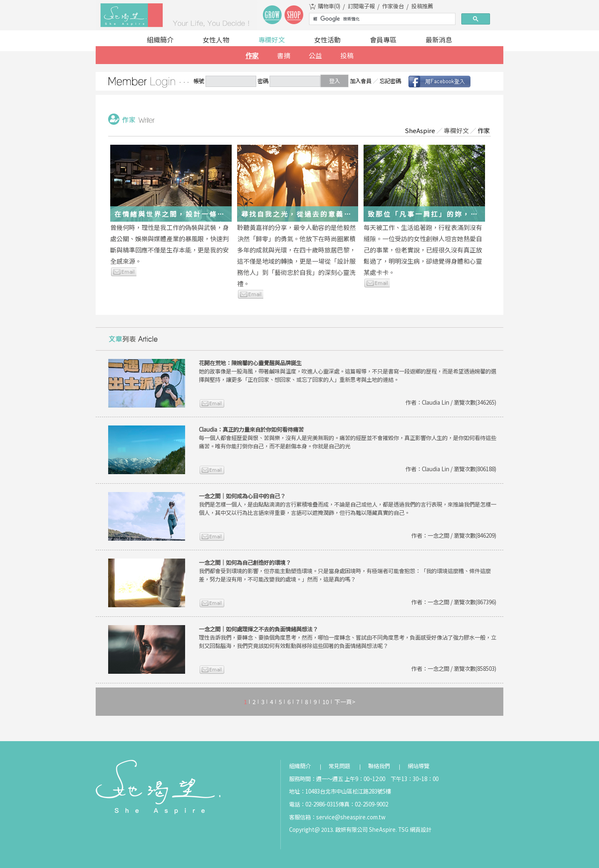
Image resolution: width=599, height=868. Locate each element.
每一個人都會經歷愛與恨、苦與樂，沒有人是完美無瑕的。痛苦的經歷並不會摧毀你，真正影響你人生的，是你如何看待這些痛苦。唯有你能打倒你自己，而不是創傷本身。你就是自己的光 (348, 438)
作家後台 (393, 6)
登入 (334, 81)
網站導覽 (418, 766)
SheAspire (420, 130)
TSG (403, 830)
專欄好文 (272, 40)
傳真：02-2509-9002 (363, 804)
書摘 (284, 55)
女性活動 (327, 40)
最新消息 (439, 40)
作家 (252, 55)
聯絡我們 (379, 766)
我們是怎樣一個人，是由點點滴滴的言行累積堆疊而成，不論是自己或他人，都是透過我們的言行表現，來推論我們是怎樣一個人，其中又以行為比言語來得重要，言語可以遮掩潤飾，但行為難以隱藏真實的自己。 (348, 504)
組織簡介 (160, 40)
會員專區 (383, 40)
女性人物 (216, 40)
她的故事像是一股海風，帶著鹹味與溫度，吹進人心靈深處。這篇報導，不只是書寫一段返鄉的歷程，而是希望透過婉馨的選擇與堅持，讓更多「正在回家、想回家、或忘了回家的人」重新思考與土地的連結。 (348, 371)
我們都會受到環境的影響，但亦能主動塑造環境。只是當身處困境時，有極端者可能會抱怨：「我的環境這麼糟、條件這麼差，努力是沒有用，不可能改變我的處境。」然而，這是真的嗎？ (345, 571)
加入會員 (361, 81)
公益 (315, 55)
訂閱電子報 (361, 6)
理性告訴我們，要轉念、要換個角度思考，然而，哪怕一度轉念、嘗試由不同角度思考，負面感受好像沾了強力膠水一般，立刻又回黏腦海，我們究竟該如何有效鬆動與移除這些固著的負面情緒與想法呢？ (348, 637)
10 (326, 702)
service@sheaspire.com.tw (351, 817)
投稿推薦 (422, 6)
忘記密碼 (390, 81)
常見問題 (339, 766)
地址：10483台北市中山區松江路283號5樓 (340, 791)
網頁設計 (421, 830)
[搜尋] (381, 19)
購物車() (329, 6)
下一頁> (345, 702)
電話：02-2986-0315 (314, 804)
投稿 (347, 55)
